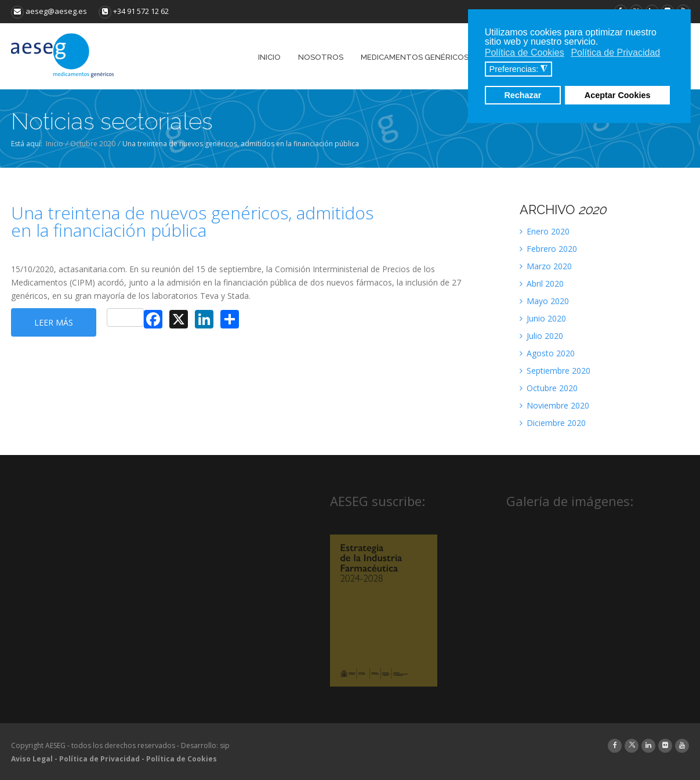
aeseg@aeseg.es (49, 11)
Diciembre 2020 (553, 423)
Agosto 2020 (547, 353)
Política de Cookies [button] (525, 53)
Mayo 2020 (544, 301)
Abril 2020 (542, 284)
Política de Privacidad (99, 759)
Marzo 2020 (546, 266)
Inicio (55, 144)
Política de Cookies (182, 759)
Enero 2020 (545, 231)
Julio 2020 (541, 336)
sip (225, 745)
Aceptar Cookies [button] (618, 95)
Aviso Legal (32, 759)
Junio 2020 (543, 318)
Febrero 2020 (548, 249)
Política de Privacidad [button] (615, 53)
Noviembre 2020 (554, 405)
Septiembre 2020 (555, 371)
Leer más (54, 322)
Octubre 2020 (93, 144)
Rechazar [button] (523, 95)
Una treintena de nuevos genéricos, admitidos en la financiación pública (192, 222)
